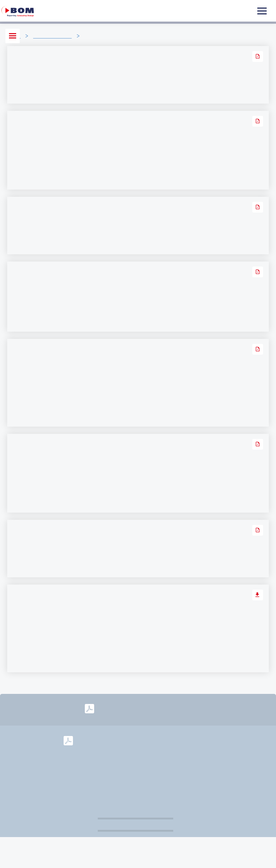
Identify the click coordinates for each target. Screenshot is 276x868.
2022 (182, 740)
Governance (160, 773)
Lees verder (29, 92)
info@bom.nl (192, 762)
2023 (156, 740)
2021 (208, 740)
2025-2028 (174, 709)
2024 (130, 740)
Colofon (234, 762)
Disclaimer (115, 773)
